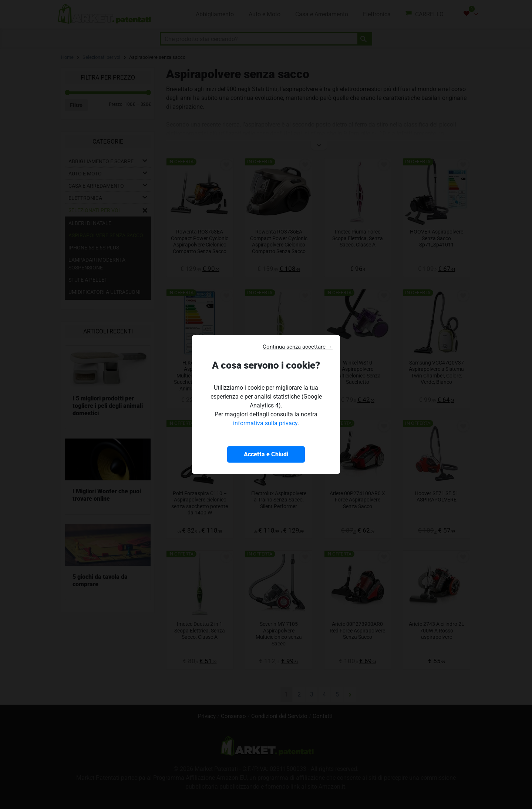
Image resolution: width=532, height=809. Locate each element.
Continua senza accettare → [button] (298, 347)
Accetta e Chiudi (266, 454)
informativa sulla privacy (265, 423)
